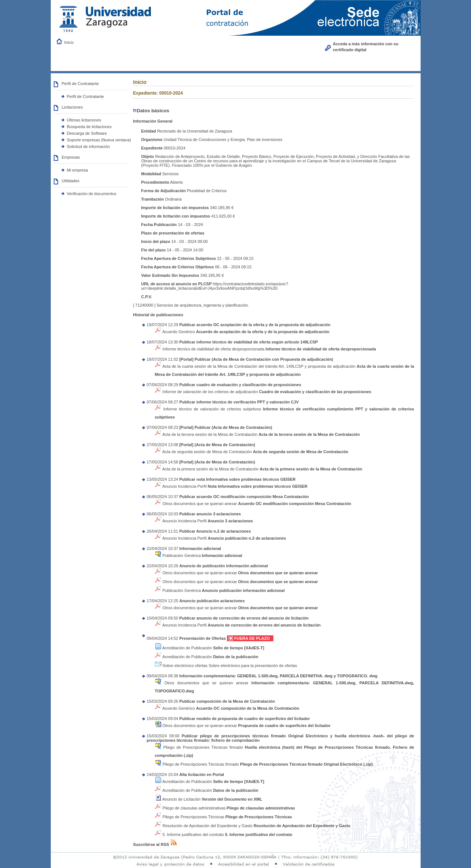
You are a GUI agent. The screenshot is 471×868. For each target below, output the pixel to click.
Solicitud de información (88, 147)
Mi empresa (77, 170)
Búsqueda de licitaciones (89, 127)
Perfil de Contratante (86, 96)
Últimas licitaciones (84, 120)
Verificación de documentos (92, 194)
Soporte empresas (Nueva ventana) (99, 140)
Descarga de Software (87, 133)
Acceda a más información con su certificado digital (366, 47)
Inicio (69, 42)
